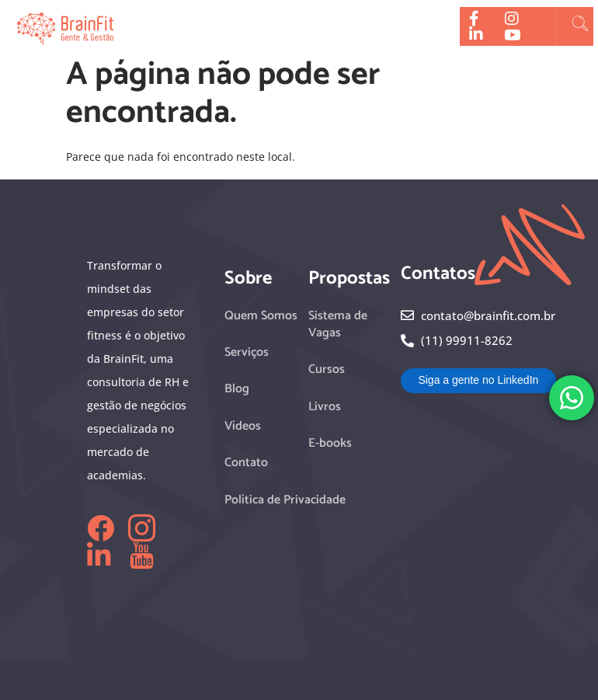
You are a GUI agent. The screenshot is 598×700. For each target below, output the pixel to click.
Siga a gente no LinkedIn (478, 380)
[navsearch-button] (580, 26)
